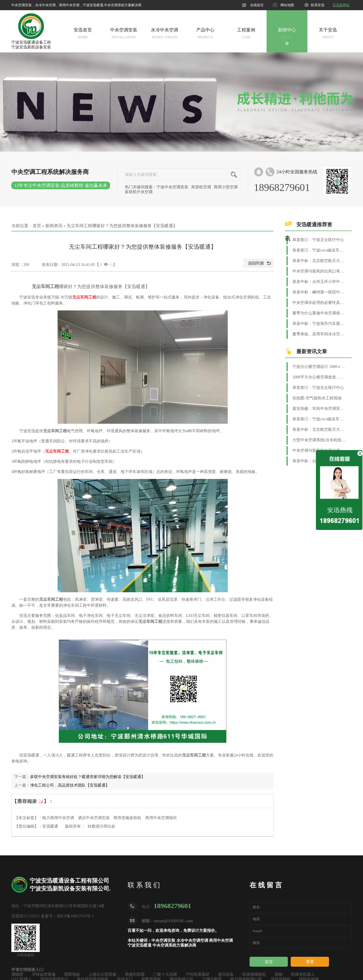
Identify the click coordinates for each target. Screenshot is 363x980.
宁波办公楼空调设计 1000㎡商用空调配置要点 (319, 367)
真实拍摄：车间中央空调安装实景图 (319, 409)
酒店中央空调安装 (94, 818)
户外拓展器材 (197, 974)
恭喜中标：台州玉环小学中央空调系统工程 (319, 282)
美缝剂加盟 (135, 974)
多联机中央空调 (139, 192)
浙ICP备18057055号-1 (75, 916)
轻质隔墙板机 (254, 974)
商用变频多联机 (127, 818)
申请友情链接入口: (28, 970)
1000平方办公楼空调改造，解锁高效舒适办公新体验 (319, 377)
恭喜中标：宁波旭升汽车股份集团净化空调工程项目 (319, 324)
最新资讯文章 (312, 351)
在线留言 (257, 5)
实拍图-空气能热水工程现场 (317, 398)
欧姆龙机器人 (303, 974)
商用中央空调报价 (161, 818)
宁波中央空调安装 (172, 187)
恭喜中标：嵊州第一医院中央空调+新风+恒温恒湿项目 (319, 292)
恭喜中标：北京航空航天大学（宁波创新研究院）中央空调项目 (319, 261)
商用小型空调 (226, 187)
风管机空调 (201, 187)
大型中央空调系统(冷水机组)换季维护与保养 (319, 440)
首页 (37, 226)
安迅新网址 (341, 5)
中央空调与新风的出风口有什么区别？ (319, 271)
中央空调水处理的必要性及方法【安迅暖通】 (319, 303)
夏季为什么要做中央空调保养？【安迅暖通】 (319, 313)
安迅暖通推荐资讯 (309, 232)
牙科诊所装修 (44, 974)
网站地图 (287, 5)
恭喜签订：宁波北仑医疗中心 (318, 240)
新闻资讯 (54, 226)
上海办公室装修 (102, 974)
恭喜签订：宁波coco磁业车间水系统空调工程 (319, 250)
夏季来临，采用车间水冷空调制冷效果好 (319, 334)
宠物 (278, 974)
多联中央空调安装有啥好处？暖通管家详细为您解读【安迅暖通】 (88, 777)
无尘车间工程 (84, 297)
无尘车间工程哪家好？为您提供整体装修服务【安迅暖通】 (122, 226)
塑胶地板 (72, 974)
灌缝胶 (17, 974)
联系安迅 (318, 5)
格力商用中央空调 (58, 818)
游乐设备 (226, 974)
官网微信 (224, 5)
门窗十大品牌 (165, 974)
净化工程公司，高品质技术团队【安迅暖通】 (70, 785)
